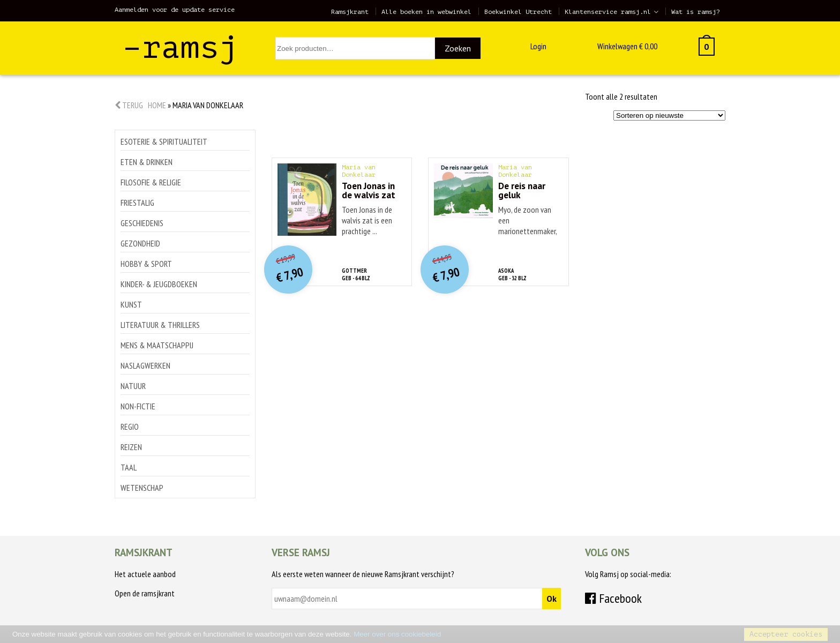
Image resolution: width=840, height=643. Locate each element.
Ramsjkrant (350, 12)
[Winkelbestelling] (669, 115)
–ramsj (181, 47)
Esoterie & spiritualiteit (164, 141)
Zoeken (458, 48)
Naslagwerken (145, 365)
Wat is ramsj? (696, 12)
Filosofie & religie (151, 182)
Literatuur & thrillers (160, 325)
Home (157, 105)
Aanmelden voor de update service (175, 10)
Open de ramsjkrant (145, 593)
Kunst (131, 304)
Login (538, 46)
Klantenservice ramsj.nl (608, 12)
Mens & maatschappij (157, 345)
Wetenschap (142, 488)
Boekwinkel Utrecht (518, 12)
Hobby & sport (146, 264)
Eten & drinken (147, 162)
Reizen (131, 447)
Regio (130, 427)
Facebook (613, 598)
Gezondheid (140, 243)
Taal (129, 467)
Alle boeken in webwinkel (426, 12)
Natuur (133, 386)
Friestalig (137, 203)
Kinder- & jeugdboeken (159, 284)
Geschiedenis (142, 223)
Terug (129, 105)
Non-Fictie (138, 406)
